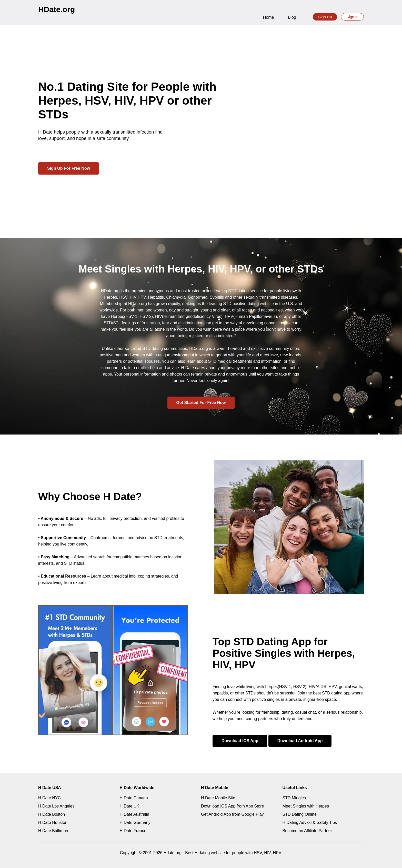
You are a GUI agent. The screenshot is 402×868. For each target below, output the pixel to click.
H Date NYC (49, 798)
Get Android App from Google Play (232, 814)
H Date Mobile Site (218, 798)
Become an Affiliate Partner (307, 831)
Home (269, 17)
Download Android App (300, 741)
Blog (292, 17)
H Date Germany (135, 822)
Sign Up (325, 17)
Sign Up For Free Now (69, 168)
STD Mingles (294, 798)
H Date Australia (135, 814)
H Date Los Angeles (56, 806)
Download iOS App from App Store (232, 806)
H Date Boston (52, 814)
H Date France (133, 831)
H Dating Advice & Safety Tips (310, 822)
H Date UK (129, 806)
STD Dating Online (300, 814)
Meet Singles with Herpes (306, 806)
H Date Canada (134, 798)
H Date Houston (53, 822)
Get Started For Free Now (201, 403)
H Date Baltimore (54, 831)
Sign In (352, 17)
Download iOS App (240, 741)
